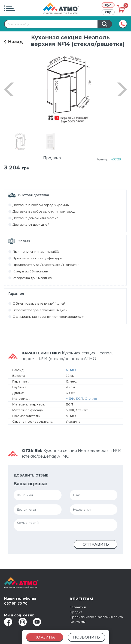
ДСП (79, 399)
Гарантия (78, 607)
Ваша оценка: (30, 484)
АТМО (71, 370)
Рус (108, 5)
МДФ (70, 399)
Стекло (91, 399)
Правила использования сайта (96, 617)
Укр (108, 12)
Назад (16, 42)
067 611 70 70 (16, 603)
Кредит (76, 612)
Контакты (78, 622)
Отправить (96, 544)
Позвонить (86, 637)
